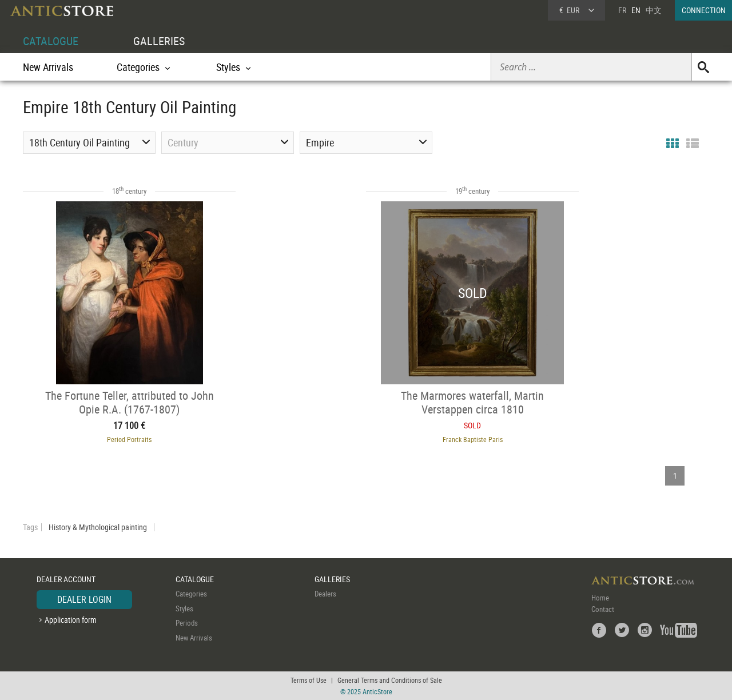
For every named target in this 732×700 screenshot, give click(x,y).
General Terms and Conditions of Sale (390, 680)
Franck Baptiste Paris (473, 439)
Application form (71, 620)
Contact (603, 609)
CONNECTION (704, 10)
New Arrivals (48, 67)
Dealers (325, 594)
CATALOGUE (51, 41)
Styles (184, 608)
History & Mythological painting (98, 527)
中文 (654, 10)
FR (622, 10)
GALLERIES (159, 41)
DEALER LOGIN (84, 599)
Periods (187, 623)
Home (600, 598)
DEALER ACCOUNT (66, 579)
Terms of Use (309, 680)
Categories (191, 594)
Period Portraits (129, 439)
